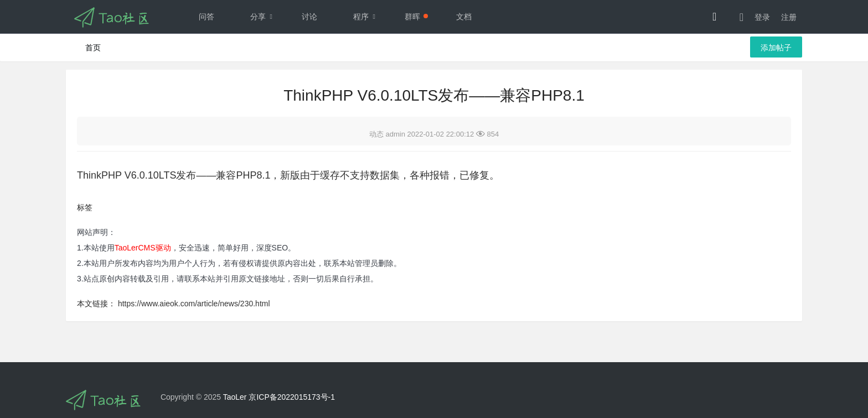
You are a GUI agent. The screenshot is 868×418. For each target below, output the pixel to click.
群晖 (416, 17)
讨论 (309, 17)
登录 (762, 17)
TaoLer (235, 397)
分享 (264, 17)
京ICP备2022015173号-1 (292, 397)
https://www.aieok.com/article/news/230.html (194, 304)
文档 (464, 17)
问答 (206, 17)
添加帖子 (776, 48)
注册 (789, 17)
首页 (93, 48)
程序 (367, 17)
